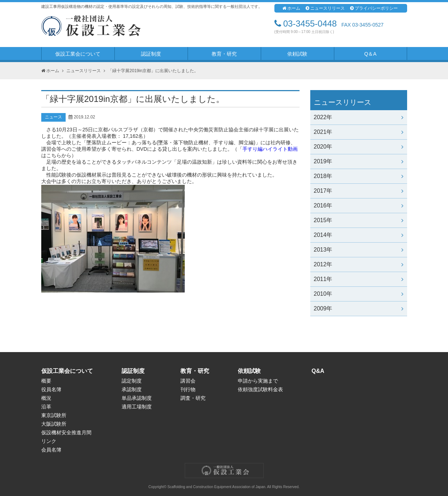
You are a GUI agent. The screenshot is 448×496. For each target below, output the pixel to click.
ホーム (291, 8)
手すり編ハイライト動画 (270, 149)
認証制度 (151, 54)
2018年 (359, 176)
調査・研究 (193, 398)
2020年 (359, 147)
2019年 (359, 161)
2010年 (359, 294)
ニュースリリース (325, 8)
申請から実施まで (258, 381)
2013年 (359, 250)
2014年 (359, 235)
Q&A (318, 371)
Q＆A (370, 54)
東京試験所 (54, 415)
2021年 (359, 132)
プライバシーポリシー (374, 8)
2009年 (359, 308)
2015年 (359, 220)
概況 (46, 398)
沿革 (46, 407)
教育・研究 (224, 54)
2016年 (359, 205)
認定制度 (132, 381)
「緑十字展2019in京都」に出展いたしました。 (153, 71)
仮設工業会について (78, 54)
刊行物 (188, 389)
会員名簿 (51, 450)
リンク (49, 441)
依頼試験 (297, 54)
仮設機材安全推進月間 (66, 432)
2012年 (359, 264)
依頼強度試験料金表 (260, 389)
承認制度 (132, 389)
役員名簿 (51, 389)
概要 (46, 381)
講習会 (188, 381)
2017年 (359, 191)
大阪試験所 (54, 424)
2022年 (359, 117)
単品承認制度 (137, 398)
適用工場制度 (137, 407)
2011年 (359, 279)
